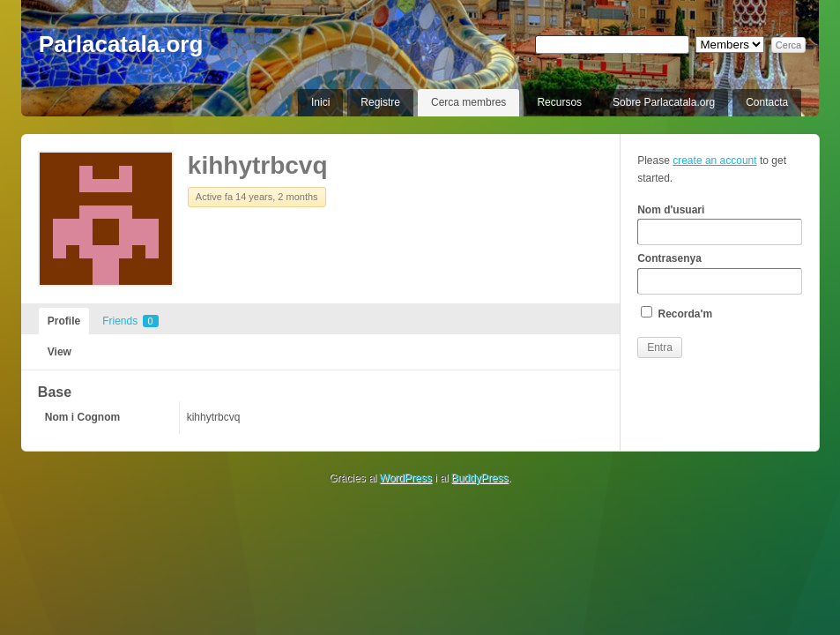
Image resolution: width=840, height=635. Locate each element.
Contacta (767, 102)
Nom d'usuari (719, 225)
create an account (714, 161)
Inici (320, 102)
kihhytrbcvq (258, 165)
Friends (130, 321)
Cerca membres (468, 102)
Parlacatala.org (121, 44)
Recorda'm (676, 313)
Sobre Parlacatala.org (664, 102)
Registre (380, 102)
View (59, 352)
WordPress (406, 478)
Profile (64, 321)
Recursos (559, 102)
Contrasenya (719, 273)
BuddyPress (480, 478)
